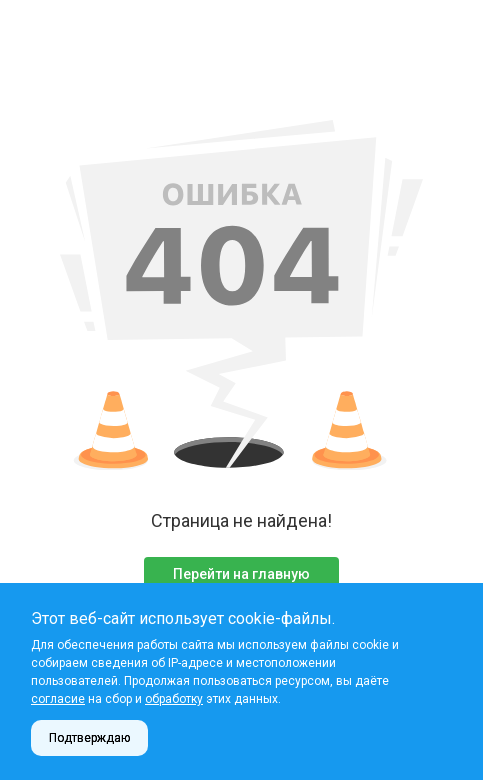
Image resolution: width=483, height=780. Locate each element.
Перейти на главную (241, 574)
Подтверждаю (89, 738)
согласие (58, 699)
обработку (174, 699)
